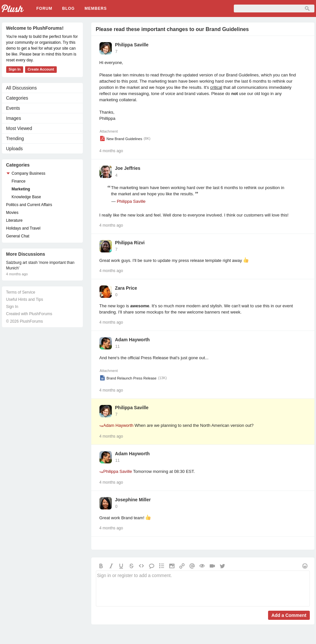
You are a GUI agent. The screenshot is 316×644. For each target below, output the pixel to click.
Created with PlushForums (29, 314)
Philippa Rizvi (130, 243)
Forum (45, 8)
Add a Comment (289, 615)
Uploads (15, 149)
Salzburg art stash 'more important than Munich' (40, 265)
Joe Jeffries (128, 168)
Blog (69, 8)
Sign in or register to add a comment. (203, 588)
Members (96, 8)
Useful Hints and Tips (25, 299)
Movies (12, 213)
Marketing (21, 189)
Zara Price (126, 288)
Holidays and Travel (23, 228)
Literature (15, 220)
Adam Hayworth (133, 340)
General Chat (18, 236)
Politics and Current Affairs (29, 205)
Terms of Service (21, 292)
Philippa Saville (132, 45)
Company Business (29, 173)
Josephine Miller (133, 500)
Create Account (41, 69)
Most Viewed (19, 128)
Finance (19, 181)
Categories (17, 98)
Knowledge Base (26, 197)
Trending (15, 138)
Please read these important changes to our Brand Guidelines (172, 29)
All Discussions (22, 88)
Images (14, 118)
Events (13, 108)
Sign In (15, 69)
